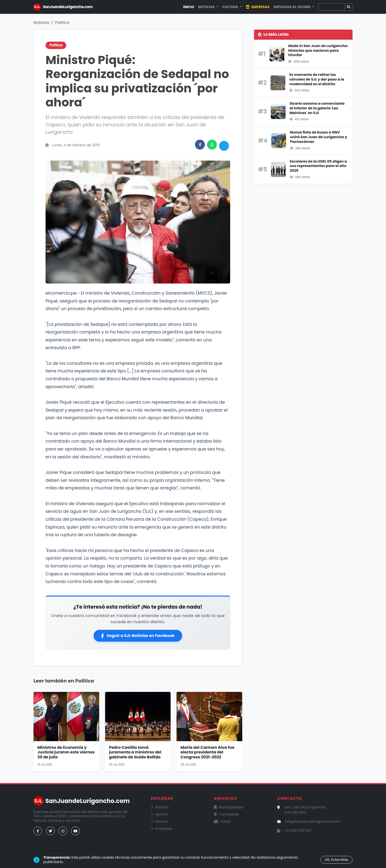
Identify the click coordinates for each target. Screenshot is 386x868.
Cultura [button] (231, 7)
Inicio (189, 7)
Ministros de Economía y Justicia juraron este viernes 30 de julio (66, 752)
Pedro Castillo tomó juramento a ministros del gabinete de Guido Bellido (135, 752)
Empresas (257, 7)
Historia (160, 821)
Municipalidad (229, 807)
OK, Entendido (337, 860)
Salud (222, 821)
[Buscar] (331, 7)
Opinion (160, 814)
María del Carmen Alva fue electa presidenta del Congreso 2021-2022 (207, 752)
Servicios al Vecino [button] (292, 7)
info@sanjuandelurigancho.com (312, 821)
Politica (62, 23)
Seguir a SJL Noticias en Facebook (138, 636)
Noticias (41, 23)
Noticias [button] (207, 7)
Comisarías (226, 814)
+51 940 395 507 (298, 831)
